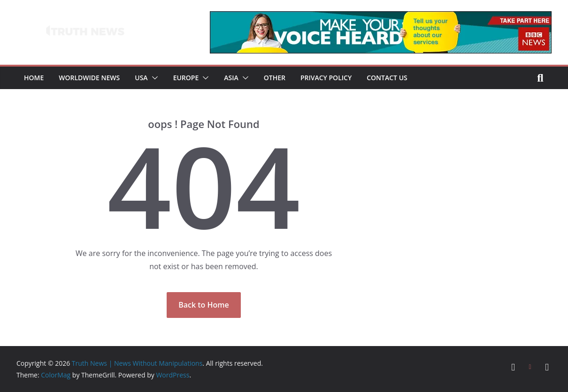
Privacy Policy (326, 78)
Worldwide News (89, 78)
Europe (186, 78)
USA (141, 78)
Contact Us (387, 78)
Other (275, 78)
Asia (231, 78)
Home (34, 78)
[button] (153, 78)
